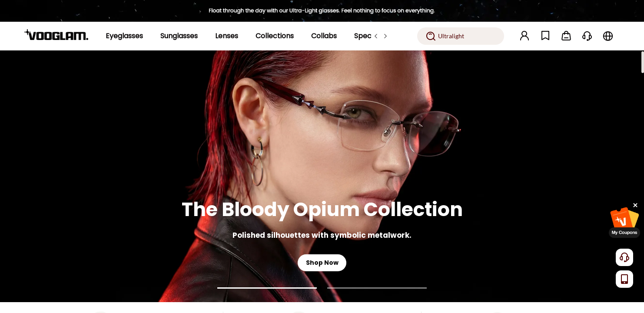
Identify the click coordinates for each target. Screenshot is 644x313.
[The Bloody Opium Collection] (322, 176)
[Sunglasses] (179, 36)
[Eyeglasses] (124, 36)
